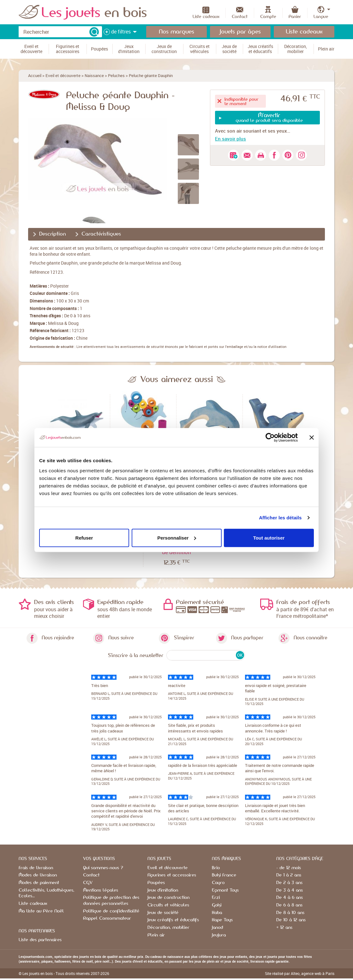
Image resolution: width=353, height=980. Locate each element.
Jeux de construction (168, 898)
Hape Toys (222, 920)
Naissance (94, 75)
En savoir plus (230, 139)
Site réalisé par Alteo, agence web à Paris (300, 973)
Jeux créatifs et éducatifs (173, 920)
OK (240, 655)
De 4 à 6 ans (290, 898)
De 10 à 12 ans (291, 920)
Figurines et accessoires (172, 875)
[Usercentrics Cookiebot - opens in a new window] (270, 438)
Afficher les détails (280, 518)
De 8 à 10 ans (290, 913)
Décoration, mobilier (168, 928)
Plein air (156, 935)
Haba (217, 913)
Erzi (216, 898)
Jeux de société (163, 913)
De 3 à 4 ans (290, 890)
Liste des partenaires (40, 940)
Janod (217, 928)
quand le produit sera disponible (269, 118)
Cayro (218, 883)
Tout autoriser (269, 538)
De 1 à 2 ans (289, 875)
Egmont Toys (225, 890)
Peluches (116, 75)
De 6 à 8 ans (289, 905)
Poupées (156, 883)
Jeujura (219, 935)
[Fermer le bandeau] (312, 438)
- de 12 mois (289, 868)
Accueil (35, 75)
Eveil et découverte (63, 75)
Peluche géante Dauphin (151, 75)
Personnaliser (177, 538)
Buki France (224, 875)
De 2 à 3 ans (289, 883)
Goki (217, 905)
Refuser (84, 538)
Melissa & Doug (63, 323)
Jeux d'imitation (163, 890)
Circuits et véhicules (168, 905)
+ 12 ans (284, 928)
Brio (216, 868)
